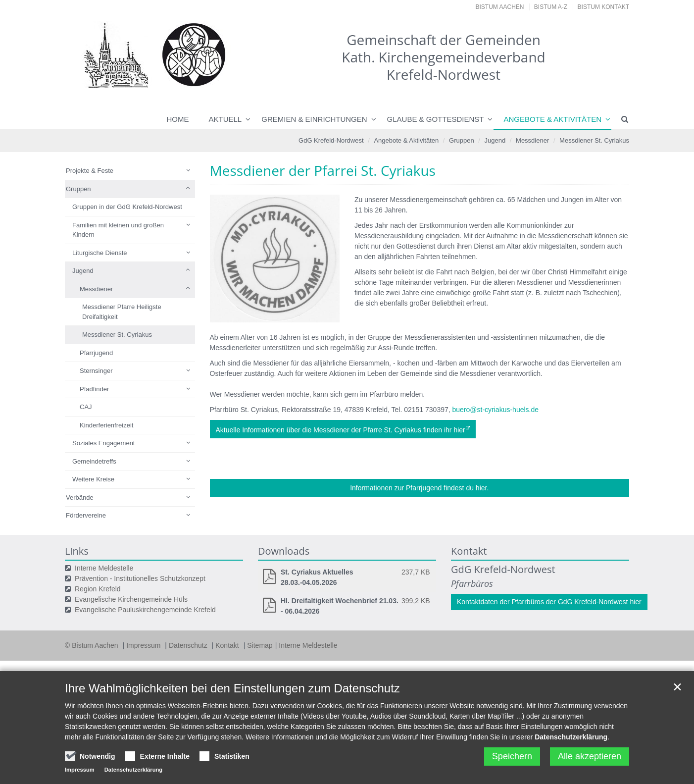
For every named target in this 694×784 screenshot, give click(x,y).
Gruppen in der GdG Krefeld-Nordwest (127, 207)
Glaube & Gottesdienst (436, 119)
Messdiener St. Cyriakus (594, 140)
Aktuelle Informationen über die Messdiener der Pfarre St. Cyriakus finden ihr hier (341, 430)
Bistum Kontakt (603, 7)
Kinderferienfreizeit (106, 425)
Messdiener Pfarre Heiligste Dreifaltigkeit (122, 312)
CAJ (86, 407)
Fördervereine (86, 515)
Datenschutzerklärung (571, 737)
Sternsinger (96, 371)
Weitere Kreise (93, 479)
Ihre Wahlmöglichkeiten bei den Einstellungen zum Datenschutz (232, 688)
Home (178, 119)
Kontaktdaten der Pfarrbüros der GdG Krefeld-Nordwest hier (549, 602)
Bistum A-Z (551, 7)
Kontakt (228, 645)
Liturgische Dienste (100, 253)
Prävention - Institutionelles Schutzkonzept (140, 578)
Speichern (512, 756)
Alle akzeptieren (590, 756)
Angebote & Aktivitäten (552, 119)
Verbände (80, 497)
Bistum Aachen (500, 7)
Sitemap (260, 645)
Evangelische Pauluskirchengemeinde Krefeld (145, 610)
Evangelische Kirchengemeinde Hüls (131, 599)
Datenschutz (189, 645)
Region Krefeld (98, 589)
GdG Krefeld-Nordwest (331, 140)
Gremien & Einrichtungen (314, 119)
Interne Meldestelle (104, 568)
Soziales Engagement (103, 443)
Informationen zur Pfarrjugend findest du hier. (419, 488)
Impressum (144, 645)
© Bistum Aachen (92, 645)
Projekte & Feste (90, 171)
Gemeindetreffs (94, 461)
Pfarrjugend (96, 353)
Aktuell (225, 119)
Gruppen (462, 140)
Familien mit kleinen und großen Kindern (118, 230)
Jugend (495, 140)
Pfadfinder (94, 389)
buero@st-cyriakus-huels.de (496, 410)
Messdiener (532, 140)
